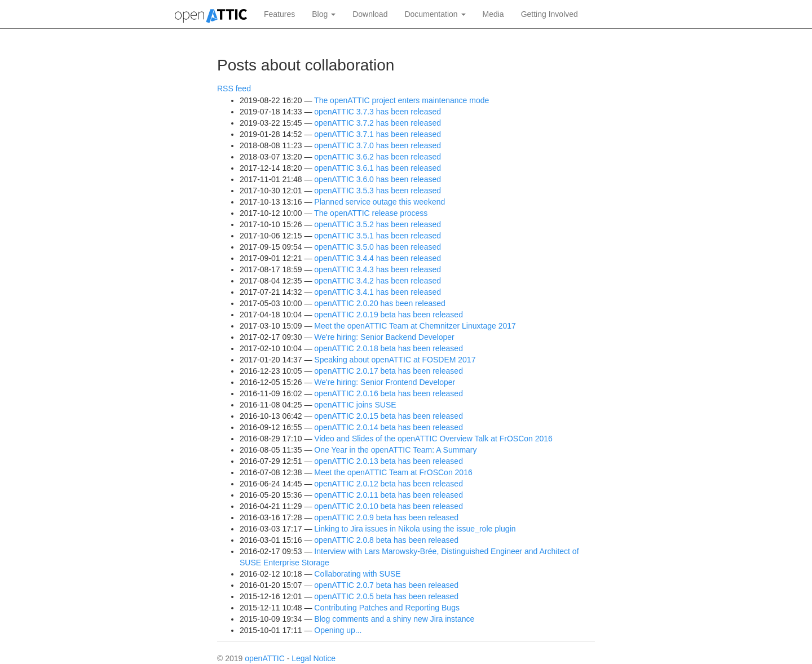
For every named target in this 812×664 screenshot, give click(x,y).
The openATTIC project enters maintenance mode (401, 100)
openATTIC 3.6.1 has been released (378, 168)
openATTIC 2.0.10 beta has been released (389, 506)
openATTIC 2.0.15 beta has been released (389, 416)
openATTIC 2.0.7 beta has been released (386, 585)
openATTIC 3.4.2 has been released (378, 281)
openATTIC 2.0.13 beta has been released (389, 461)
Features (279, 14)
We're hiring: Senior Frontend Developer (385, 382)
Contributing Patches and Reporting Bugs (387, 608)
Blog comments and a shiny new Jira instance (394, 619)
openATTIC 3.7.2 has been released (378, 123)
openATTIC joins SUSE (355, 405)
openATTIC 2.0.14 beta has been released (389, 427)
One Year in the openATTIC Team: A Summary (395, 450)
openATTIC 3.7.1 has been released (378, 134)
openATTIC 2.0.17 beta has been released (389, 371)
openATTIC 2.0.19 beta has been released (389, 315)
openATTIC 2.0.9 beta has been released (386, 517)
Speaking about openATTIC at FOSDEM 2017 (395, 360)
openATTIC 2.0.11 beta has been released (389, 495)
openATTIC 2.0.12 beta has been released (389, 484)
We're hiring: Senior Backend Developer (384, 337)
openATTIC (265, 658)
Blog (324, 14)
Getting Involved (550, 14)
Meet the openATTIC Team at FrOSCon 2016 (393, 472)
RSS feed (234, 88)
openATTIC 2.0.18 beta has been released (389, 348)
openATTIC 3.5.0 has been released (378, 247)
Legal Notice (314, 658)
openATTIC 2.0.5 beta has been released (386, 596)
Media (493, 14)
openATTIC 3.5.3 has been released (378, 191)
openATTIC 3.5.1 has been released (378, 236)
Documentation (435, 14)
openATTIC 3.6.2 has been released (378, 157)
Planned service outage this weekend (379, 202)
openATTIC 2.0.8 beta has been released (386, 540)
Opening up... (338, 630)
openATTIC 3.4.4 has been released (378, 258)
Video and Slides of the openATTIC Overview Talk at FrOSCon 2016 (433, 439)
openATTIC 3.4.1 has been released (378, 292)
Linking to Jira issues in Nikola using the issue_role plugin (415, 529)
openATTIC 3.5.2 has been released (378, 224)
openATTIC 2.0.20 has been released (379, 303)
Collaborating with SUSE (357, 574)
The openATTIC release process (371, 213)
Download (370, 14)
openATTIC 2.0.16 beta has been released (389, 393)
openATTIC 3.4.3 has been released (378, 269)
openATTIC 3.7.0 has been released (378, 145)
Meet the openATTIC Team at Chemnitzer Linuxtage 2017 (415, 326)
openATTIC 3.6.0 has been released (378, 179)
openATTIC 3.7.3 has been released (378, 112)
